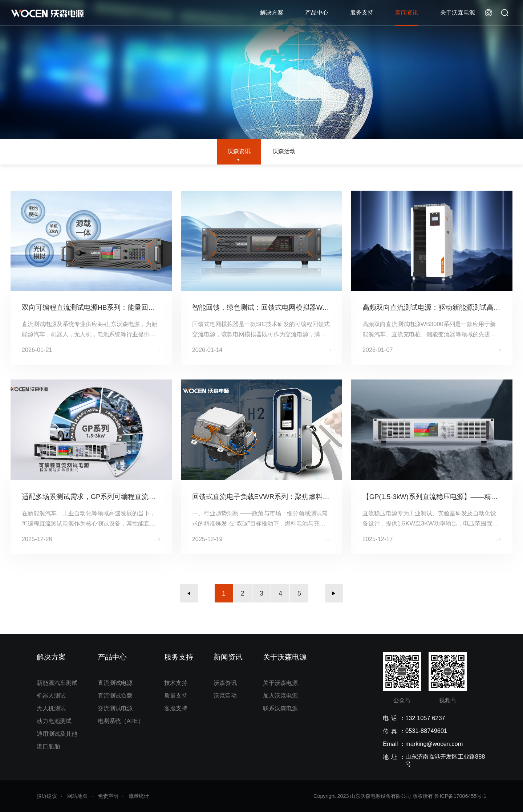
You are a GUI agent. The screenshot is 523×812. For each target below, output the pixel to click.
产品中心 (317, 13)
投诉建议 (47, 796)
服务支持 (362, 13)
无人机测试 (51, 708)
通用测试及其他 (57, 734)
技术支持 (176, 683)
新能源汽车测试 (57, 683)
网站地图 (77, 796)
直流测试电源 (115, 683)
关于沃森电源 (458, 13)
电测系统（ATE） (121, 721)
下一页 (334, 593)
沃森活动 (284, 151)
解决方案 (272, 13)
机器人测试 (51, 695)
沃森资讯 (239, 151)
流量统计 (139, 796)
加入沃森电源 (280, 695)
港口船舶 (48, 746)
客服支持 (176, 708)
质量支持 (176, 695)
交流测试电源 (115, 708)
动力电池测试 (54, 721)
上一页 (189, 593)
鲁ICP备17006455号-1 (460, 796)
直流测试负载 (115, 695)
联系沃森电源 (280, 708)
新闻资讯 (407, 13)
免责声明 (108, 796)
